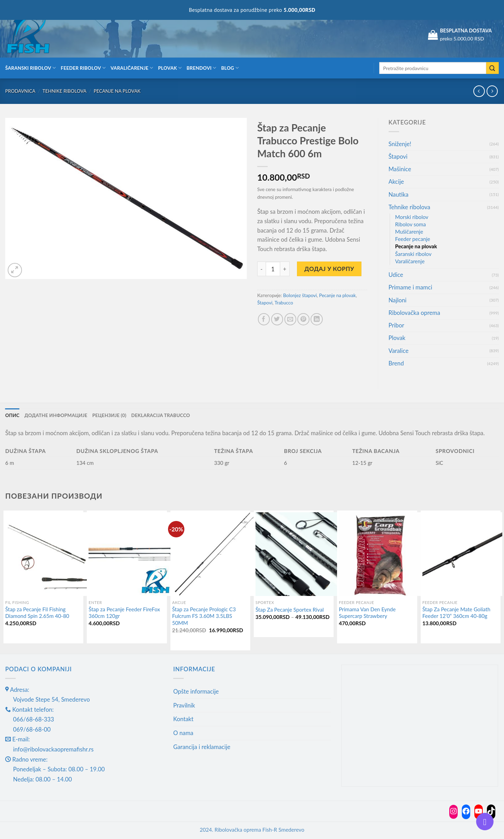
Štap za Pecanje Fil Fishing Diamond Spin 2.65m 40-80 (37, 613)
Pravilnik (184, 705)
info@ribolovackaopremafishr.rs (54, 749)
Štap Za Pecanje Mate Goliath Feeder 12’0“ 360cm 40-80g (456, 613)
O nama (183, 733)
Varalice (399, 351)
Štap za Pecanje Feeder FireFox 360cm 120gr (124, 613)
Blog (230, 68)
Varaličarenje (132, 68)
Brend (396, 363)
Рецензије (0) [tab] (110, 415)
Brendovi (201, 68)
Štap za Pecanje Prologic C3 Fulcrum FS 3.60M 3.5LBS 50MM (204, 616)
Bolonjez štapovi (300, 295)
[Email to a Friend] (291, 319)
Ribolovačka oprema (414, 313)
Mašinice (400, 169)
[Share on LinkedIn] (317, 319)
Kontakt (183, 719)
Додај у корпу (329, 269)
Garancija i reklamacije (202, 747)
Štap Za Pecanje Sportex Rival (290, 610)
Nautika (399, 194)
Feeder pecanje (413, 239)
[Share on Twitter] (277, 319)
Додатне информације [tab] (56, 415)
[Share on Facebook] (264, 319)
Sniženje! (400, 144)
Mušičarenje (409, 232)
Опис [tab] (12, 415)
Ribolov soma (411, 224)
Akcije (396, 182)
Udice (396, 275)
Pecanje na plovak (117, 91)
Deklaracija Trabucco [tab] (162, 415)
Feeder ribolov (83, 68)
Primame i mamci (410, 287)
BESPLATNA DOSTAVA (466, 31)
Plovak (170, 68)
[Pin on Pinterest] (303, 319)
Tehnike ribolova (64, 91)
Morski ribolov (412, 217)
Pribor (396, 325)
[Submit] (492, 68)
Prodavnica (20, 91)
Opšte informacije (196, 691)
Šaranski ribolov (30, 68)
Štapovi (265, 303)
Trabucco (284, 303)
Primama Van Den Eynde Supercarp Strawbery (367, 613)
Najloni (398, 300)
